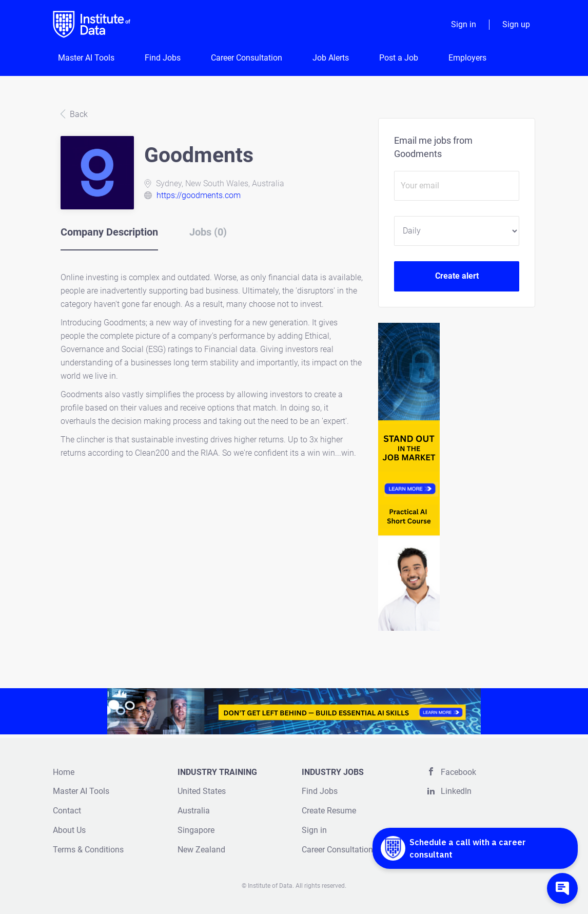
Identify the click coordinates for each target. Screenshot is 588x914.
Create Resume (329, 811)
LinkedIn (456, 791)
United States (202, 791)
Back (78, 114)
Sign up (516, 24)
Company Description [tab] (109, 232)
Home (64, 772)
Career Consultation (337, 850)
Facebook (458, 772)
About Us (69, 830)
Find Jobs (320, 791)
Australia (194, 811)
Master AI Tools (81, 791)
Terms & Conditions (88, 850)
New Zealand (201, 850)
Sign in (464, 24)
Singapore (196, 830)
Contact (67, 811)
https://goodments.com (199, 195)
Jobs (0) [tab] (208, 232)
